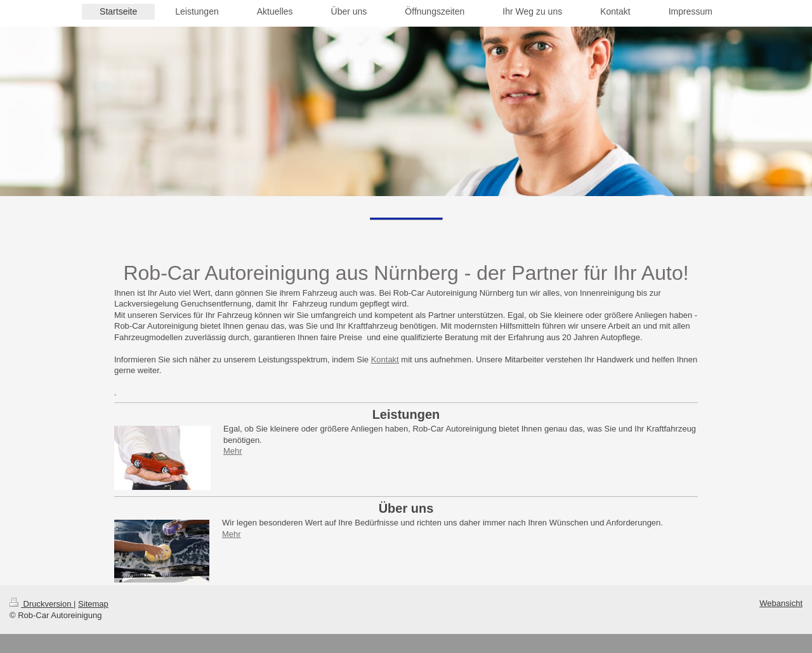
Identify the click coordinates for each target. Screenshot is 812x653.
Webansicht (781, 603)
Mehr (233, 451)
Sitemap (93, 604)
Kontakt (385, 359)
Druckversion (42, 604)
